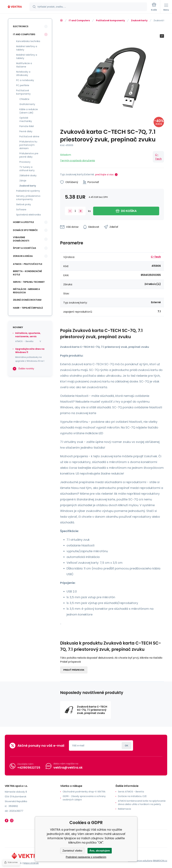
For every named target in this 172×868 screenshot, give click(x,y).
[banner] (15, 7)
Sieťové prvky (24, 204)
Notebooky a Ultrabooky (23, 73)
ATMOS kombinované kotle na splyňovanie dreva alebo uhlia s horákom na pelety (142, 803)
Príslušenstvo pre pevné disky (29, 155)
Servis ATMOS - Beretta (131, 792)
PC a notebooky (25, 80)
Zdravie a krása (23, 256)
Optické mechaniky (26, 119)
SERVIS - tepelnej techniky (29, 282)
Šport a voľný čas (25, 248)
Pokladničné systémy (28, 191)
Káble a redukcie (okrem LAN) (29, 111)
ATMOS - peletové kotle (28, 264)
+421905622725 (29, 768)
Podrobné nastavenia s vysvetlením (86, 857)
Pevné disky (26, 131)
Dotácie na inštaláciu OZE (132, 796)
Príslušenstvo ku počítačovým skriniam (28, 145)
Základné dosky (28, 175)
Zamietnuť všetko (72, 851)
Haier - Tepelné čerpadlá (28, 308)
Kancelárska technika (28, 41)
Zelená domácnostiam (27, 300)
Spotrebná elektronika (28, 215)
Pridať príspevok (74, 670)
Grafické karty (27, 104)
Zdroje (23, 181)
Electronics (21, 26)
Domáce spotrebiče (25, 230)
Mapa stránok (31, 863)
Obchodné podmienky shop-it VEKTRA (84, 792)
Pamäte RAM (27, 126)
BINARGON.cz (160, 861)
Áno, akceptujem (100, 851)
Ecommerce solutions (140, 861)
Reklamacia (124, 809)
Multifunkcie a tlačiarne (24, 65)
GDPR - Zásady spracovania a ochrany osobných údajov (84, 798)
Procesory (25, 162)
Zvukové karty (139, 20)
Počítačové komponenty (110, 20)
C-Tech (158, 157)
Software (21, 210)
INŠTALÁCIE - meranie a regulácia (26, 291)
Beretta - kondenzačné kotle (27, 273)
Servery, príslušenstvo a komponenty (28, 198)
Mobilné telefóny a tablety (27, 48)
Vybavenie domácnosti (21, 239)
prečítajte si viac (105, 175)
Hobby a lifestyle (23, 222)
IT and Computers (79, 20)
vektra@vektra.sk (68, 767)
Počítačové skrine (29, 136)
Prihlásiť (127, 745)
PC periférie (23, 85)
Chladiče (24, 99)
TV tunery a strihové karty (27, 169)
